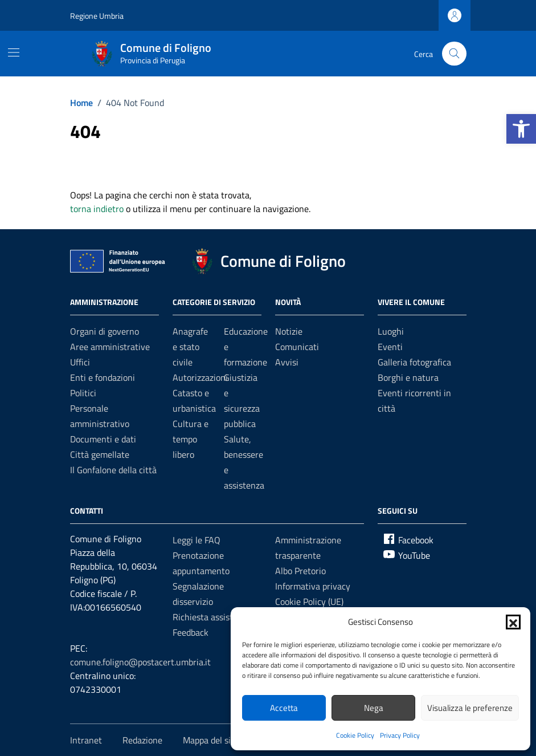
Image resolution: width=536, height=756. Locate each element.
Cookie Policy (355, 735)
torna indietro (97, 209)
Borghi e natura (408, 377)
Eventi (390, 347)
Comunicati (297, 347)
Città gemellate (100, 454)
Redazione (142, 740)
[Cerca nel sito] (454, 54)
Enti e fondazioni (103, 377)
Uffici (80, 362)
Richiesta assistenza (212, 617)
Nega (374, 708)
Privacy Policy (400, 735)
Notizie (289, 331)
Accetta (284, 708)
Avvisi (287, 362)
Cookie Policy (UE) (309, 601)
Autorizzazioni (200, 377)
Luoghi (391, 331)
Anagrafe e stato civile (190, 347)
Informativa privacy (313, 586)
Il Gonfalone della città (113, 470)
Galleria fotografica (414, 362)
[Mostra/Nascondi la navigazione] (14, 52)
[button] (521, 129)
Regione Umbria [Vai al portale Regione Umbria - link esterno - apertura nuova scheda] (97, 16)
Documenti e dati (103, 439)
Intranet (86, 740)
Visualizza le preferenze (470, 708)
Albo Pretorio (300, 571)
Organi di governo (105, 331)
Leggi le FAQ (197, 540)
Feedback (191, 632)
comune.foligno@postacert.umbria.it (140, 662)
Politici (83, 393)
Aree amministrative (110, 347)
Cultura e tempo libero (191, 439)
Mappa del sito (211, 740)
